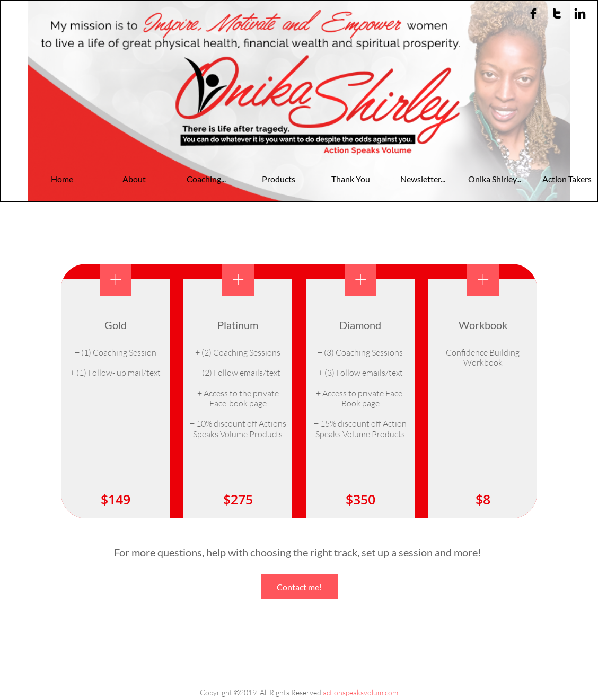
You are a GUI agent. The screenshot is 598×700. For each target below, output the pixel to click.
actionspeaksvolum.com (360, 692)
